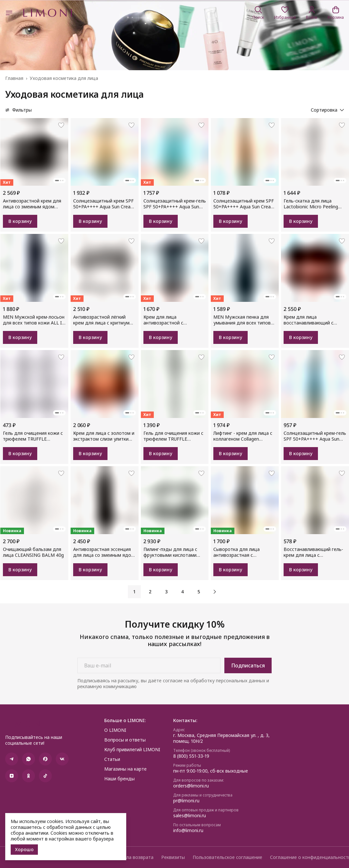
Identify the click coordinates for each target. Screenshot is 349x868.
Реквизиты (173, 857)
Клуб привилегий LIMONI (132, 750)
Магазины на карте (125, 769)
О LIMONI (115, 730)
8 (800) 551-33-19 (191, 756)
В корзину (20, 221)
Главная (14, 78)
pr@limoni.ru (186, 801)
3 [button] (166, 592)
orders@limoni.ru (191, 786)
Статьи (112, 759)
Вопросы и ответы (125, 740)
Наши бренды (119, 779)
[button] (285, 13)
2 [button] (150, 592)
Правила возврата (133, 857)
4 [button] (183, 592)
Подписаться (248, 665)
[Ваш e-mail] (149, 665)
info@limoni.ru (188, 830)
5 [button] (199, 592)
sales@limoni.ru (190, 816)
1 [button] (134, 592)
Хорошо (24, 849)
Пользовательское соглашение (227, 857)
